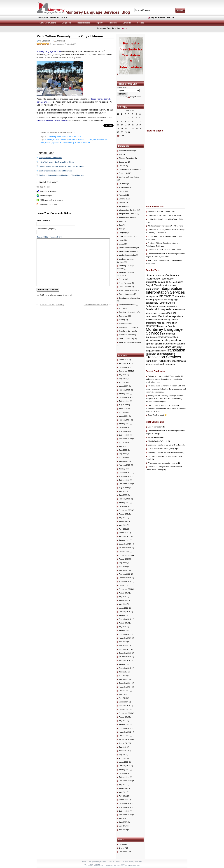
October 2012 (124, 736)
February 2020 (125, 574)
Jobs (121, 221)
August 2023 (124, 442)
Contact (140, 23)
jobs (166, 300)
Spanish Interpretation (165, 344)
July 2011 (123, 785)
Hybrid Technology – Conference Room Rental (57, 162)
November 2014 (125, 687)
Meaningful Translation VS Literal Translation (166, 445)
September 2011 (125, 781)
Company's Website (48, 23)
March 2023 (123, 461)
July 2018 (123, 627)
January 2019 (124, 615)
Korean (81, 140)
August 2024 (124, 405)
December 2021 (125, 506)
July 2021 (123, 518)
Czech (56, 140)
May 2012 (123, 755)
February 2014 (125, 706)
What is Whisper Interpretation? (160, 226)
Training (122, 320)
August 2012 (124, 743)
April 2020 (123, 567)
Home (84, 862)
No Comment (44, 41)
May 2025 (123, 379)
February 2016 (125, 660)
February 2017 (125, 649)
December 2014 (125, 683)
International (124, 206)
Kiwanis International (68, 140)
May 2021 (123, 525)
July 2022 (123, 491)
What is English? (156, 437)
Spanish (55, 143)
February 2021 (125, 536)
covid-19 (164, 282)
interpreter (152, 296)
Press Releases (84, 23)
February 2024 (125, 420)
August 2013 (124, 717)
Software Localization (127, 305)
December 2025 (125, 367)
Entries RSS (124, 848)
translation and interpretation (160, 354)
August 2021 (124, 514)
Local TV (89, 140)
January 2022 (124, 503)
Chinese (49, 140)
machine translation (167, 306)
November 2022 (125, 476)
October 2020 (124, 552)
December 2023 (125, 427)
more (124, 28)
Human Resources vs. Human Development (165, 236)
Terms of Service (114, 862)
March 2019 (123, 608)
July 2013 (123, 721)
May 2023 (123, 454)
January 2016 (124, 664)
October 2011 (124, 777)
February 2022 (125, 499)
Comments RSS (125, 852)
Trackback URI (56, 237)
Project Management (127, 290)
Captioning (123, 162)
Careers (103, 862)
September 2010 (125, 815)
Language (123, 233)
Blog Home (66, 23)
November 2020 (125, 548)
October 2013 (124, 709)
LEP (157, 303)
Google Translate (136, 97)
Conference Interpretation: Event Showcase (56, 171)
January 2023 (124, 469)
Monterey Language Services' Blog (98, 12)
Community (51, 136)
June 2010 (123, 822)
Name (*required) (43, 220)
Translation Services (127, 327)
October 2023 (124, 435)
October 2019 (124, 585)
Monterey (151, 326)
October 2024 (124, 401)
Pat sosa (151, 386)
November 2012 (125, 732)
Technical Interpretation (128, 312)
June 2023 (123, 450)
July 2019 (123, 597)
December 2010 (125, 803)
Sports (121, 308)
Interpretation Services (66, 136)
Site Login (123, 844)
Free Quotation (93, 862)
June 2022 (123, 495)
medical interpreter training (158, 320)
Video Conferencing (127, 339)
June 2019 (123, 600)
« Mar (122, 136)
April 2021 (123, 529)
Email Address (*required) (46, 229)
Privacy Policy (127, 862)
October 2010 (124, 811)
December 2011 (125, 773)
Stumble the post (46, 196)
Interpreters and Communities (50, 158)
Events (121, 191)
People (122, 279)
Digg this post (45, 187)
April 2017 (123, 642)
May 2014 (123, 694)
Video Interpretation (167, 364)
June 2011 (123, 788)
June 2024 (123, 409)
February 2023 (125, 465)
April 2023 (123, 457)
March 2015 (123, 679)
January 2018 (124, 630)
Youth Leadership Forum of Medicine (75, 143)
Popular (99, 23)
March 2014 (123, 702)
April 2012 (123, 758)
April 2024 (123, 412)
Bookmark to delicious (48, 191)
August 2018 (124, 623)
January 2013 (124, 724)
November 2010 (125, 807)
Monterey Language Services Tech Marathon (167, 452)
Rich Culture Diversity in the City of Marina (164, 260)
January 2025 (124, 394)
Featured (122, 195)
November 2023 (125, 431)
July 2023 (123, 446)
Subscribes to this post (48, 204)
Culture (172, 282)
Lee (149, 405)
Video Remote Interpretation (130, 342)
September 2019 (125, 589)
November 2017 (125, 638)
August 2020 (124, 559)
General (122, 199)
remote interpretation (168, 337)
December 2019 (125, 578)
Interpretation (171, 288)
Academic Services (126, 151)
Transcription (124, 323)
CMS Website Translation (129, 169)
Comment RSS (42, 237)
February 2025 (125, 390)
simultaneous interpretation (163, 340)
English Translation (156, 285)
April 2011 (123, 796)
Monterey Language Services (49, 51)
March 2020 (123, 570)
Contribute (127, 23)
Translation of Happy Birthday (52, 305)
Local (79, 136)
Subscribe (113, 23)
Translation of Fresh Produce (96, 305)
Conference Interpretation (129, 177)
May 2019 (123, 604)
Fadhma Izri (152, 376)
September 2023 (125, 439)
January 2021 (124, 540)
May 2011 (123, 792)
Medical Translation (167, 323)
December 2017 (125, 634)
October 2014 (124, 691)
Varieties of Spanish (155, 212)
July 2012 (123, 747)
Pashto (48, 143)
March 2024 (123, 416)
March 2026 (123, 360)
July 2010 (123, 818)
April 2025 (123, 382)
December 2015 (125, 668)
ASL (120, 154)
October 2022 (124, 480)
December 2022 (125, 473)
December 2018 (125, 619)
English (180, 282)
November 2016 (125, 657)
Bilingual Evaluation (126, 158)
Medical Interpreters (170, 316)
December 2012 (125, 728)
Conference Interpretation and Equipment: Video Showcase (62, 175)
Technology (123, 316)
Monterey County (166, 326)
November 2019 (125, 582)
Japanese (159, 300)
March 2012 (123, 762)
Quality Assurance (126, 294)
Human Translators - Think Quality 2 (163, 449)
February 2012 (125, 766)
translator (151, 361)
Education (123, 184)
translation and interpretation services (52, 121)
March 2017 (123, 645)
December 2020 (125, 544)
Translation (176, 350)
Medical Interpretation (127, 248)
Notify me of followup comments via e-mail (56, 295)
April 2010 (123, 830)
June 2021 (123, 521)
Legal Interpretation (126, 236)
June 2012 (123, 751)
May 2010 (123, 826)
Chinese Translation (155, 275)
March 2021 (123, 533)
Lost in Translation (156, 427)
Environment (124, 187)
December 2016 (125, 653)
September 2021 (125, 510)
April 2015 (123, 676)
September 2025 (125, 371)
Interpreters (166, 296)
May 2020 (123, 563)
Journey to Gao (154, 396)
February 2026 (125, 363)
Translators (164, 361)
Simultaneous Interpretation (130, 298)
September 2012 (125, 739)
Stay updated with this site (162, 17)
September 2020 (125, 555)
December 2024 (125, 397)
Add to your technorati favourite (52, 200)
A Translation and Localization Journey (164, 463)
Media (121, 244)
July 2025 (123, 375)
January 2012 (124, 770)
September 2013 (125, 713)
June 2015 (123, 672)
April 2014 (123, 698)
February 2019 (125, 612)
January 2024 (124, 424)
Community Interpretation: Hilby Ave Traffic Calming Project (62, 166)
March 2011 (123, 800)
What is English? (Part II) (159, 441)
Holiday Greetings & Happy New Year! (163, 219)
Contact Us (138, 862)
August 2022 (124, 488)
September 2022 (125, 484)
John (150, 415)
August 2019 (124, 593)
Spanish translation (167, 347)
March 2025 (123, 386)
